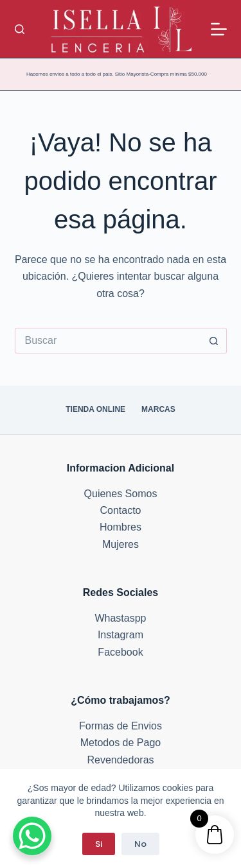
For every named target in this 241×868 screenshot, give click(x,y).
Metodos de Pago (121, 743)
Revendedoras (120, 760)
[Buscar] (20, 29)
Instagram (121, 635)
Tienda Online (95, 409)
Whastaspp (120, 618)
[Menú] (219, 29)
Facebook (120, 652)
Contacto (120, 510)
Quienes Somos (121, 494)
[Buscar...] (108, 341)
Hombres (121, 527)
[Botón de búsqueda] (214, 341)
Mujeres (121, 544)
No (140, 844)
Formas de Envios (121, 726)
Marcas (158, 409)
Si (99, 844)
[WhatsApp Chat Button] (32, 836)
